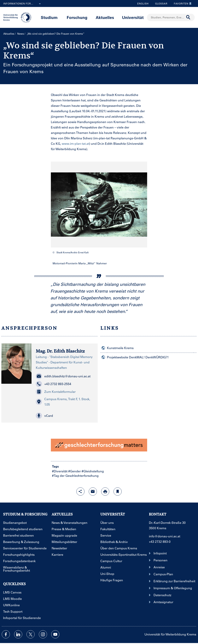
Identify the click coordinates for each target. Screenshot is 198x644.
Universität (133, 17)
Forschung (77, 17)
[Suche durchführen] (188, 17)
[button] (65, 416)
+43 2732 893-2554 (53, 384)
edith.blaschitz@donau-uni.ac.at (63, 376)
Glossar (160, 3)
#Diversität (60, 471)
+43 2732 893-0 (160, 542)
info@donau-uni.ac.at (165, 536)
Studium (49, 17)
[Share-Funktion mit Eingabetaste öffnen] (80, 492)
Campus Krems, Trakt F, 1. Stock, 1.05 (63, 402)
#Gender (75, 471)
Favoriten (182, 3)
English (143, 3)
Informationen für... (23, 4)
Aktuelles (105, 17)
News (21, 34)
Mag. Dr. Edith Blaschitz (60, 351)
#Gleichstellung (93, 471)
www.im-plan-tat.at (75, 143)
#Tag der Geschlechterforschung (75, 476)
